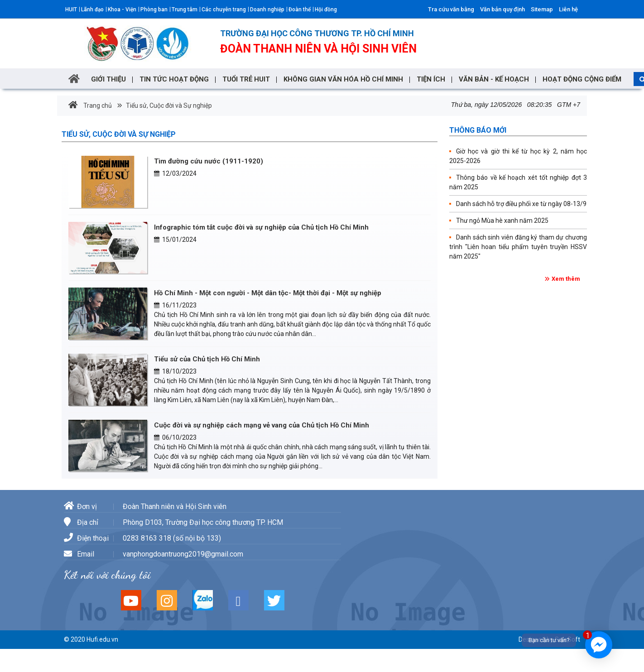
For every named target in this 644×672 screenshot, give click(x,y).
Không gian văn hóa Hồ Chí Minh (343, 79)
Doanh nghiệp (267, 10)
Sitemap (542, 9)
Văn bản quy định (502, 9)
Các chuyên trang (224, 10)
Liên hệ (568, 9)
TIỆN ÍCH (431, 79)
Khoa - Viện (122, 10)
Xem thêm (566, 279)
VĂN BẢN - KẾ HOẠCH (494, 79)
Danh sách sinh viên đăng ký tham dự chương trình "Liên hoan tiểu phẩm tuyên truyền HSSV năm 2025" (518, 247)
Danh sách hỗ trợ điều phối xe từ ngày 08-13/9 (521, 204)
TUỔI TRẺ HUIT (246, 79)
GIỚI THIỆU (108, 79)
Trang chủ (90, 106)
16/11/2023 (175, 305)
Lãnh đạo (92, 10)
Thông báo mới (478, 130)
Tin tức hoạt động (174, 79)
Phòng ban (154, 10)
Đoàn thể (300, 10)
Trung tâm (185, 10)
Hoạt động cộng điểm (582, 79)
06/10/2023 (175, 437)
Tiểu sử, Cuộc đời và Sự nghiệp (168, 106)
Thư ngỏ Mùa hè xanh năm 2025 (502, 221)
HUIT (71, 10)
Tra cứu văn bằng (451, 9)
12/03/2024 (175, 173)
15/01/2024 (175, 240)
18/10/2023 (175, 371)
